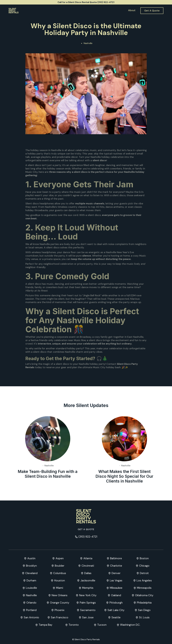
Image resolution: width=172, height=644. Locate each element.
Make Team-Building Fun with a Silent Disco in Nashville (48, 474)
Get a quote (86, 529)
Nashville (88, 43)
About (132, 10)
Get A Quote (152, 11)
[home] (14, 11)
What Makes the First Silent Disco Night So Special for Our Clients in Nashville (124, 477)
